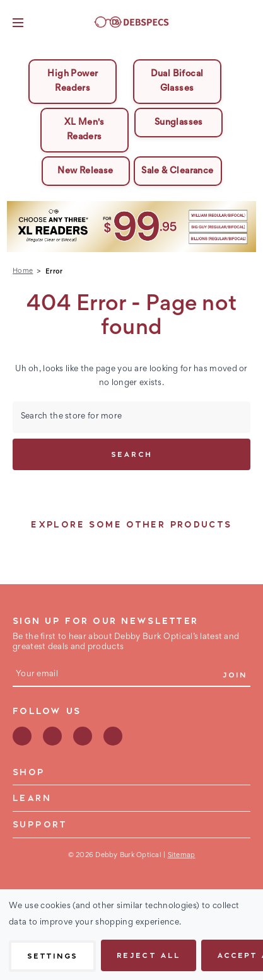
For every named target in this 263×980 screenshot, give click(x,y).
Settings (52, 955)
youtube (113, 736)
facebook (22, 736)
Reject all (148, 955)
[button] (132, 227)
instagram (83, 736)
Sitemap (182, 855)
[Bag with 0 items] (245, 22)
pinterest (52, 736)
